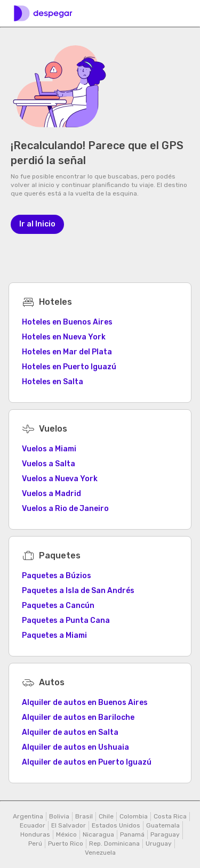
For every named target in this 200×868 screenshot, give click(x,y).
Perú (35, 843)
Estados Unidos (116, 825)
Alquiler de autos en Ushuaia (75, 747)
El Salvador (69, 825)
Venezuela (100, 853)
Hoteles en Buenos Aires (67, 322)
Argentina (28, 816)
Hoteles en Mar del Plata (67, 352)
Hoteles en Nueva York (64, 337)
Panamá (132, 834)
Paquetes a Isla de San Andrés (78, 591)
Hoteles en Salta (53, 382)
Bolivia (59, 816)
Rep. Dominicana (114, 843)
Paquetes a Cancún (58, 606)
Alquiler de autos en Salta (70, 732)
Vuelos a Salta (49, 464)
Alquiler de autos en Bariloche (78, 717)
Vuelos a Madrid (51, 494)
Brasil (84, 816)
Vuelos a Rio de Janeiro (65, 509)
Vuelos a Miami (49, 449)
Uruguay (159, 843)
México (66, 834)
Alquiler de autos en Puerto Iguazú (87, 762)
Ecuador (33, 825)
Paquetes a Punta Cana (66, 620)
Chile (106, 816)
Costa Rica (170, 816)
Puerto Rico (66, 843)
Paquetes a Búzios (57, 576)
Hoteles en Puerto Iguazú (69, 367)
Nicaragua (98, 834)
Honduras (35, 834)
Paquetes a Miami (54, 635)
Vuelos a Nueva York (60, 479)
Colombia (134, 816)
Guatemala (163, 825)
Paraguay (165, 834)
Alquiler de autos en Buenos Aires (85, 703)
